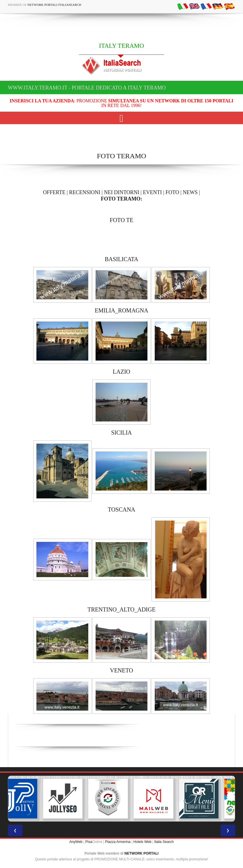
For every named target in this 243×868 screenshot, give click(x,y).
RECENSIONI (85, 192)
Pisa (89, 842)
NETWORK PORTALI (141, 853)
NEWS (190, 192)
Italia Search (164, 842)
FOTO (172, 192)
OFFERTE (54, 192)
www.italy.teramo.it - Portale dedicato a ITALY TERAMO (87, 88)
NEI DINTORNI (122, 192)
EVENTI (152, 192)
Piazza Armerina (118, 842)
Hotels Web (142, 842)
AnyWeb (76, 842)
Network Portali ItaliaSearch (54, 5)
